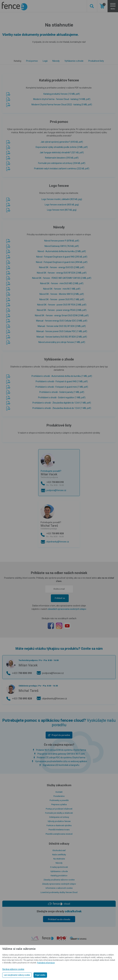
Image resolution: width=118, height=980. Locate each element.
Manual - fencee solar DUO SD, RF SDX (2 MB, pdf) (62, 326)
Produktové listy (96, 61)
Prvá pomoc (32, 61)
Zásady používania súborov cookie (59, 880)
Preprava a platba (59, 804)
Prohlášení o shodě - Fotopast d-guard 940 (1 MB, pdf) (62, 381)
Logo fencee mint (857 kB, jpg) (62, 210)
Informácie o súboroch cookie (59, 888)
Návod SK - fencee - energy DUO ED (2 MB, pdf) (62, 267)
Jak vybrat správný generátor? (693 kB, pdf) (62, 142)
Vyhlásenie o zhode (74, 61)
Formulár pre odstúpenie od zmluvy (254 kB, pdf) (62, 163)
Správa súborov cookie (13, 969)
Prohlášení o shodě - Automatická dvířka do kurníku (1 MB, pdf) (62, 376)
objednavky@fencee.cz (58, 542)
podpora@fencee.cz (56, 490)
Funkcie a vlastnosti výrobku (59, 825)
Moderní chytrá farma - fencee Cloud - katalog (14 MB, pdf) (62, 99)
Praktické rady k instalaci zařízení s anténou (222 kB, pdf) (62, 169)
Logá (45, 61)
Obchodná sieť (59, 850)
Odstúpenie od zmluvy (59, 817)
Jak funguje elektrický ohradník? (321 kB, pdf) (62, 152)
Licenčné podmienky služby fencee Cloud (59, 892)
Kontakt (59, 792)
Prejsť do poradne (61, 735)
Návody (56, 61)
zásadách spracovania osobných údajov (67, 609)
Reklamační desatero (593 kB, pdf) (62, 158)
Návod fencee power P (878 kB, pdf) (62, 241)
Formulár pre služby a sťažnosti (59, 813)
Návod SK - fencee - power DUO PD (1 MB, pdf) (62, 299)
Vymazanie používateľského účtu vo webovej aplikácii (61, 761)
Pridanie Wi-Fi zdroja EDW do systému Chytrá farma (61, 750)
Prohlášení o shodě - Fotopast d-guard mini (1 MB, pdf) (62, 387)
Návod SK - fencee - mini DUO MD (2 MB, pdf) (62, 283)
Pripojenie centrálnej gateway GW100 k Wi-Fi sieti (61, 754)
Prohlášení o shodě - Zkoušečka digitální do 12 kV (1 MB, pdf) (62, 403)
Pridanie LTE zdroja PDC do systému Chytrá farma (61, 758)
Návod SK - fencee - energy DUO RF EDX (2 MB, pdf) (62, 273)
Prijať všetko (40, 975)
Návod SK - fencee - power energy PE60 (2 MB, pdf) (62, 310)
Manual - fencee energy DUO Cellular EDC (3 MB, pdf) (62, 321)
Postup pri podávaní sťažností (59, 809)
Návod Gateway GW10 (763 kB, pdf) (62, 246)
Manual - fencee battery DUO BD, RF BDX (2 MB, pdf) (62, 337)
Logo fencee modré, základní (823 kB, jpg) (62, 199)
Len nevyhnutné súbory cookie (17, 975)
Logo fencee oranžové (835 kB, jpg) (62, 205)
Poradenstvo (59, 796)
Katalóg (18, 61)
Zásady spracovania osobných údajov (59, 884)
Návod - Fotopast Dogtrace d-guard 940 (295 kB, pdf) (62, 257)
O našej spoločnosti (59, 867)
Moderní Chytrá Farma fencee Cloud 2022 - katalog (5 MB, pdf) (62, 105)
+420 (62, 484)
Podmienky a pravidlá (59, 800)
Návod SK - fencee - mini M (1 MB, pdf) (62, 289)
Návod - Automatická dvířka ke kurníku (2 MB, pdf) (62, 251)
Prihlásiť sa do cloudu (59, 919)
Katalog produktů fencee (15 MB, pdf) (62, 94)
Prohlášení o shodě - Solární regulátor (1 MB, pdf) (62, 397)
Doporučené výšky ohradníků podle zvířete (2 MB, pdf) (62, 147)
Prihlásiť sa (60, 598)
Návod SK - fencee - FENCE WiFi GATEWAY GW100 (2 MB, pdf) (62, 278)
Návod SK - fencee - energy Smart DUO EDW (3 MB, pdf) (62, 315)
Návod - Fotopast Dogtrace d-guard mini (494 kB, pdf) (62, 262)
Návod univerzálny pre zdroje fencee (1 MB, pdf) (62, 342)
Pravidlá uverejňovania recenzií (59, 834)
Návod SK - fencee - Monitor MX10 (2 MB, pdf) (62, 294)
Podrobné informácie (46, 963)
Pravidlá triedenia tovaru (59, 830)
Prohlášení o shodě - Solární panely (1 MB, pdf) (62, 392)
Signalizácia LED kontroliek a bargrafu (61, 765)
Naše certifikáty (59, 855)
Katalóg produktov (59, 876)
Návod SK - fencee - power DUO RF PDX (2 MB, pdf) (62, 305)
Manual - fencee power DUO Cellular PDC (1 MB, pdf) (62, 331)
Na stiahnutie (59, 859)
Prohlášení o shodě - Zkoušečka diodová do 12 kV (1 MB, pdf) (62, 408)
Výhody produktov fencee (59, 821)
